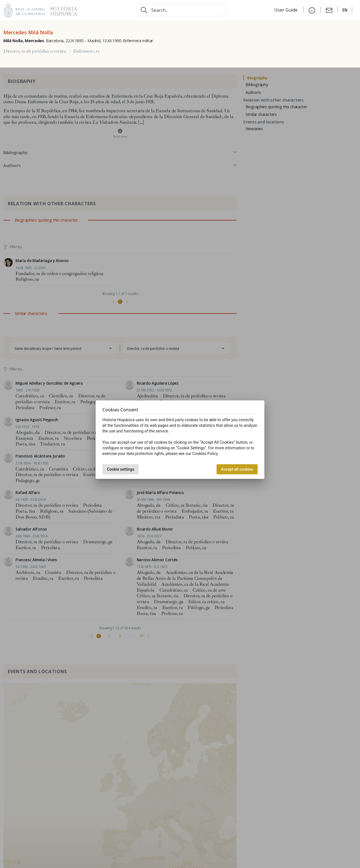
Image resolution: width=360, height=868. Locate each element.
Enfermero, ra (86, 51)
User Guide (286, 10)
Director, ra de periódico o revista (35, 51)
